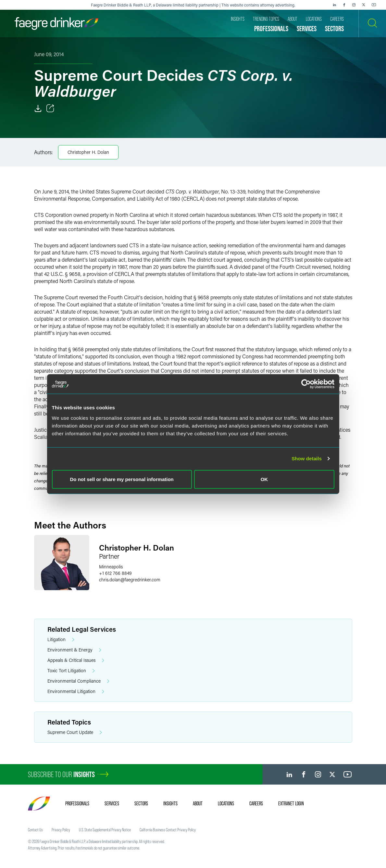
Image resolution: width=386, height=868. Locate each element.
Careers (256, 803)
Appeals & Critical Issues (76, 660)
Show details (307, 459)
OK (264, 479)
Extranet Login (291, 803)
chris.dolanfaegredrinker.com (130, 580)
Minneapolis (111, 567)
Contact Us (35, 830)
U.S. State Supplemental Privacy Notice (105, 830)
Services (112, 803)
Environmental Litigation (76, 692)
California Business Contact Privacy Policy (168, 830)
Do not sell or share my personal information (122, 479)
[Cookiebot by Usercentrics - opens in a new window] (306, 384)
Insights (170, 803)
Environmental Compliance (78, 681)
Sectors (141, 803)
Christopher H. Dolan (88, 152)
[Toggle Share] (50, 108)
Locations (226, 803)
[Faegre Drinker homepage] (56, 24)
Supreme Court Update (75, 732)
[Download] (38, 108)
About (198, 803)
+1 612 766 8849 (115, 573)
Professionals (77, 803)
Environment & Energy (74, 650)
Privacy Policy (61, 830)
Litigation (61, 640)
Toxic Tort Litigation (71, 671)
